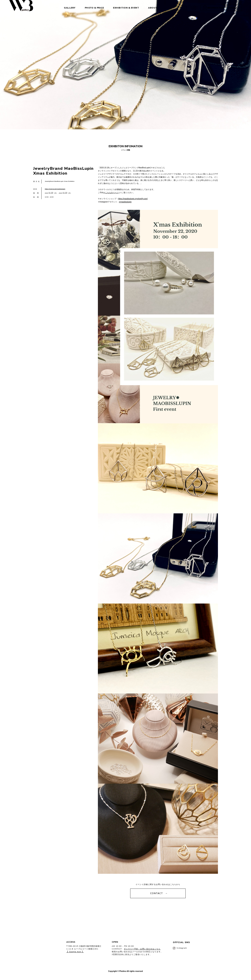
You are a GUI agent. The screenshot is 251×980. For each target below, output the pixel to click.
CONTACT (157, 893)
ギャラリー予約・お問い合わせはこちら (142, 949)
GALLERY (67, 8)
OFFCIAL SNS (181, 945)
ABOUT (150, 8)
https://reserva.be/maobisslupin (55, 189)
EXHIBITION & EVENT (123, 8)
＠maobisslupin (125, 202)
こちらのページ (112, 193)
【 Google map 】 (75, 952)
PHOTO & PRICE (92, 8)
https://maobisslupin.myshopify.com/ (133, 199)
